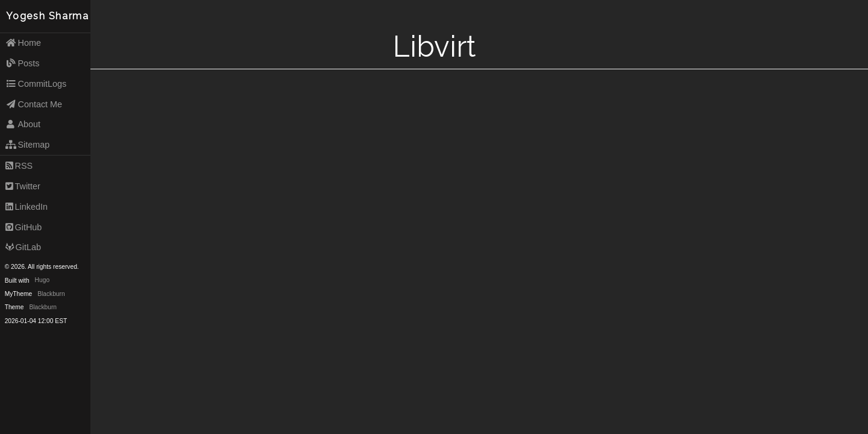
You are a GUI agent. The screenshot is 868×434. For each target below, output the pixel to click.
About (23, 124)
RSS (19, 166)
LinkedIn (27, 207)
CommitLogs (36, 84)
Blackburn (51, 294)
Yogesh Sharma (48, 16)
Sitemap (28, 145)
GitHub (24, 227)
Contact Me (34, 104)
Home (23, 43)
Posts (23, 63)
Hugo (42, 281)
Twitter (23, 186)
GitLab (23, 247)
